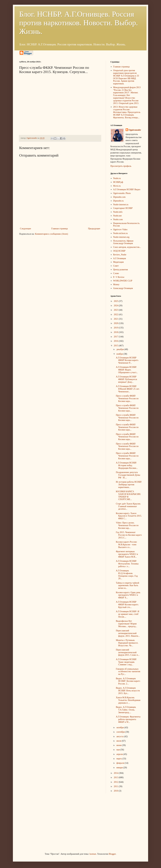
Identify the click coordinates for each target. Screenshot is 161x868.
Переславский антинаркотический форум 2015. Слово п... (128, 652)
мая (118, 750)
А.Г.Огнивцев (120, 258)
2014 (116, 773)
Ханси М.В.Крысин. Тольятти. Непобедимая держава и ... (128, 700)
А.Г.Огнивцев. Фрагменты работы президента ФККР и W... (128, 719)
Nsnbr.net (117, 216)
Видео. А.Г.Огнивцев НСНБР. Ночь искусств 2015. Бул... (128, 691)
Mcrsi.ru (117, 186)
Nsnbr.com (118, 219)
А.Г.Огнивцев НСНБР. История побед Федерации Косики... (127, 465)
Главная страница (60, 229)
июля (119, 741)
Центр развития (121, 270)
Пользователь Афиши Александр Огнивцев (123, 242)
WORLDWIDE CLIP (123, 281)
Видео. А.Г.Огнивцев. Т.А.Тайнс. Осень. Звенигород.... (126, 710)
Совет (116, 266)
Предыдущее (94, 229)
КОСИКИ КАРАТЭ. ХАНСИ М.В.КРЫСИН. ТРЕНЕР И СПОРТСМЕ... (128, 495)
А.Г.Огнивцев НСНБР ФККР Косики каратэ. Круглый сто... (127, 605)
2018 (116, 332)
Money (116, 284)
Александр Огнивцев (123, 288)
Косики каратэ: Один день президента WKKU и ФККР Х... (128, 595)
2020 (116, 323)
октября (120, 728)
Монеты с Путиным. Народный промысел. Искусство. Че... (127, 643)
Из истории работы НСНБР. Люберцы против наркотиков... (129, 485)
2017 (116, 337)
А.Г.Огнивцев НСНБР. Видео (127, 189)
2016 (116, 341)
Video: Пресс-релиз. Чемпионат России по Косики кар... (127, 525)
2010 (116, 791)
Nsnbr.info (118, 212)
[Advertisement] (43, 822)
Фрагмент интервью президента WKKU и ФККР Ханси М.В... (127, 554)
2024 (116, 306)
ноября (120, 354)
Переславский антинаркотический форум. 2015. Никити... (128, 633)
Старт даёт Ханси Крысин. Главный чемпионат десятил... (128, 506)
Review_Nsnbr (120, 255)
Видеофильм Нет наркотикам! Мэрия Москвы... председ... (126, 624)
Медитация (118, 262)
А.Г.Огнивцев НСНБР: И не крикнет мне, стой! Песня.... (128, 614)
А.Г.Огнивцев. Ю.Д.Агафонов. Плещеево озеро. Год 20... (127, 575)
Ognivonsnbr (135, 130)
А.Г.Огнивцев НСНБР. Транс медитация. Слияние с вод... (126, 662)
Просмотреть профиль (121, 166)
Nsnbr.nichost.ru (121, 233)
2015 (116, 346)
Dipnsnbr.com (119, 197)
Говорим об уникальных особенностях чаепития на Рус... (128, 672)
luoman (93, 854)
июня (119, 745)
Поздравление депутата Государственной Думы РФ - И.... (128, 475)
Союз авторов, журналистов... (127, 247)
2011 (116, 786)
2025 (116, 301)
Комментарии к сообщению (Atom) (52, 234)
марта (119, 759)
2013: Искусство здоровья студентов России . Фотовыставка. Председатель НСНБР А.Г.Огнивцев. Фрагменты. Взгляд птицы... (127, 112)
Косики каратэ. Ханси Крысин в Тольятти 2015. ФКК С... (129, 516)
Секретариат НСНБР (123, 208)
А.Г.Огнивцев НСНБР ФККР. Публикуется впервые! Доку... (126, 379)
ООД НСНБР (119, 251)
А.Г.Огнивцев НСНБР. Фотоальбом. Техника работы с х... (127, 564)
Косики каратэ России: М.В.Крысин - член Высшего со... (126, 545)
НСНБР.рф (118, 182)
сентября (121, 732)
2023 (116, 310)
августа (120, 736)
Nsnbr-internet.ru (121, 205)
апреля (120, 754)
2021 (116, 319)
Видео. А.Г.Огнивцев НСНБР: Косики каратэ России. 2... (128, 681)
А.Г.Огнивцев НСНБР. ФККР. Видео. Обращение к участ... (127, 370)
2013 (116, 777)
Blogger (112, 854)
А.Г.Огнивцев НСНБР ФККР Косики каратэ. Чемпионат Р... (127, 360)
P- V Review (119, 277)
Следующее (25, 229)
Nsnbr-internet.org (121, 237)
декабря (120, 349)
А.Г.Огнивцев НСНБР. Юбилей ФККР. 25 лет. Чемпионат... (128, 389)
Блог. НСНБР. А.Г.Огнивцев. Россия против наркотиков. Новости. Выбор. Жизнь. (79, 23)
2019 (116, 328)
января (120, 768)
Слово (116, 273)
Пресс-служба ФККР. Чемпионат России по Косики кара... (127, 399)
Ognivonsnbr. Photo (122, 193)
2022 (116, 314)
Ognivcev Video (120, 230)
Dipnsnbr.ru (118, 201)
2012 (116, 782)
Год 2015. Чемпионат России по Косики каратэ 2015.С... (129, 535)
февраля (120, 763)
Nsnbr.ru (117, 178)
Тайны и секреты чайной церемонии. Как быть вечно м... (128, 586)
